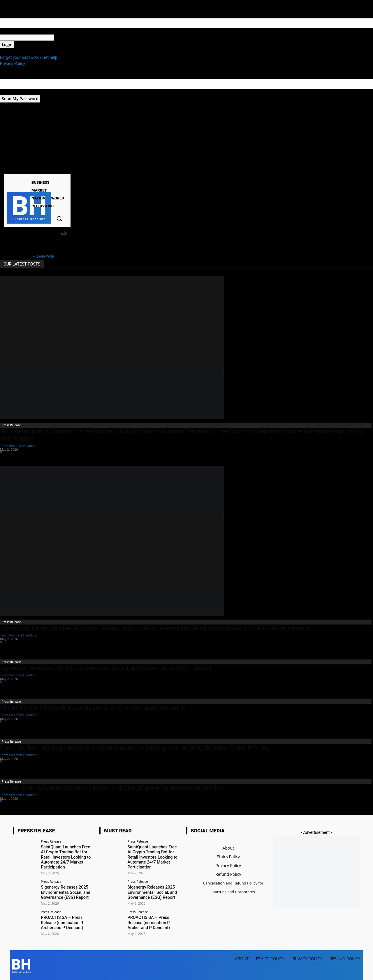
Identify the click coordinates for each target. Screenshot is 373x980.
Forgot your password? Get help (29, 57)
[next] (65, 234)
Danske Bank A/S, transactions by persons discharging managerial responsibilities (111, 788)
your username (14, 31)
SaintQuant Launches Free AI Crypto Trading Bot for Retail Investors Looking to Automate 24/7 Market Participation (156, 628)
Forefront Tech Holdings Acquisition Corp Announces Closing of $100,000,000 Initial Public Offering (135, 748)
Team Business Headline (18, 446)
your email (9, 92)
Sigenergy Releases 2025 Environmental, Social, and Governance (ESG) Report (106, 668)
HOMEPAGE (43, 257)
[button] (59, 218)
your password (67, 38)
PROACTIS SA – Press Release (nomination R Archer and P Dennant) (93, 708)
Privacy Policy (13, 63)
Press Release (11, 425)
